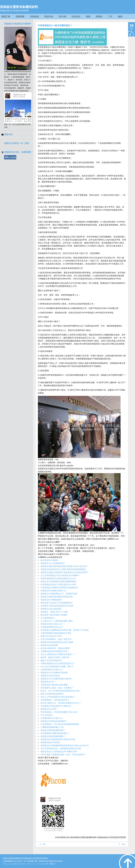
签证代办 (49, 16)
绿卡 (39, 864)
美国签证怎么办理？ (49, 709)
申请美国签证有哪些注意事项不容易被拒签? (59, 588)
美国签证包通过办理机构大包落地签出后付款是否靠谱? (64, 572)
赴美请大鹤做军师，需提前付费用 (55, 648)
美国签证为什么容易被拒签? (53, 563)
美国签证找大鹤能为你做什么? (54, 591)
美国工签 (6, 16)
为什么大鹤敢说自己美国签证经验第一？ (58, 654)
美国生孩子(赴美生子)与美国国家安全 (57, 603)
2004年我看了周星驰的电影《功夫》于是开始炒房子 (63, 755)
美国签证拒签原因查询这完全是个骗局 (57, 642)
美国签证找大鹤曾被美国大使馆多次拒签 (58, 739)
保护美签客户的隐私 (49, 560)
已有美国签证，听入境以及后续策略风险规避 (60, 724)
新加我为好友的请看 (49, 645)
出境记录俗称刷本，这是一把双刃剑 (56, 639)
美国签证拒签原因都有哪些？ (53, 736)
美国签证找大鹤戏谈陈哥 (51, 600)
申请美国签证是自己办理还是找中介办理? (58, 585)
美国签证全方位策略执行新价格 (54, 673)
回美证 (99, 16)
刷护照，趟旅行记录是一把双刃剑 (55, 657)
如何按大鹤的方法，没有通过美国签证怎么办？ (61, 703)
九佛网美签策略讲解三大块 (52, 727)
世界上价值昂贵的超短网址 (52, 694)
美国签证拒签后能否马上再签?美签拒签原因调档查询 (63, 569)
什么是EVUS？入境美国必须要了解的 (57, 621)
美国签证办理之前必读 (50, 676)
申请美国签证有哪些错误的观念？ (55, 733)
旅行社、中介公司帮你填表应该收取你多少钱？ (61, 691)
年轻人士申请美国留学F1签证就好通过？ (58, 697)
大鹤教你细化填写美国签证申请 (54, 651)
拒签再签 (20, 16)
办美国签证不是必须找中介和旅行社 (56, 706)
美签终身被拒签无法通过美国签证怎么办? (58, 578)
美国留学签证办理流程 (50, 742)
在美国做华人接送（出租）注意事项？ (57, 688)
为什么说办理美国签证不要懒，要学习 (57, 666)
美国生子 (27, 80)
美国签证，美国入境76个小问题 (54, 612)
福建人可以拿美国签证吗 (51, 660)
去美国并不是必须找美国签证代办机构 (57, 606)
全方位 (9, 864)
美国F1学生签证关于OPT (51, 636)
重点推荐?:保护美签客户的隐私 (54, 615)
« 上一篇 (42, 844)
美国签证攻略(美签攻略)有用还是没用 (57, 597)
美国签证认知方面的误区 (51, 609)
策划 (13, 864)
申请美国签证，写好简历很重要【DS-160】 (59, 712)
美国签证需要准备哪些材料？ (53, 730)
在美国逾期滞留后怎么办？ (52, 627)
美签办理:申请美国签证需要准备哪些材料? (59, 581)
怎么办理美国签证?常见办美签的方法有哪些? (60, 575)
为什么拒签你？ (47, 715)
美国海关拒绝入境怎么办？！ (53, 624)
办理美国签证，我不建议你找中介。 (56, 700)
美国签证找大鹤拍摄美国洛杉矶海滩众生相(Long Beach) (65, 745)
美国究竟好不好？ (48, 682)
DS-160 (62, 16)
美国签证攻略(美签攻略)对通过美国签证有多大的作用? (64, 566)
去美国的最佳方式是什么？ (52, 670)
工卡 (110, 16)
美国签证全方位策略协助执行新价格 (56, 679)
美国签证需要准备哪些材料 (19, 7)
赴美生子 (29, 864)
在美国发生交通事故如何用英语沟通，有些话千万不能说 (65, 630)
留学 (24, 864)
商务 (20, 864)
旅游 (120, 16)
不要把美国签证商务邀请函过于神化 (56, 633)
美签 (88, 16)
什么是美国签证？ (48, 618)
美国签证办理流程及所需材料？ (54, 721)
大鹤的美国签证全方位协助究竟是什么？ (58, 663)
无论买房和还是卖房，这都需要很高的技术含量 (61, 748)
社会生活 (76, 16)
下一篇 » (122, 844)
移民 (42, 864)
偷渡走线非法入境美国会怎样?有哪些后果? (59, 752)
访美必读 (34, 16)
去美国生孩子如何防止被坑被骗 (54, 685)
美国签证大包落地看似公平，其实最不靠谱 (59, 594)
